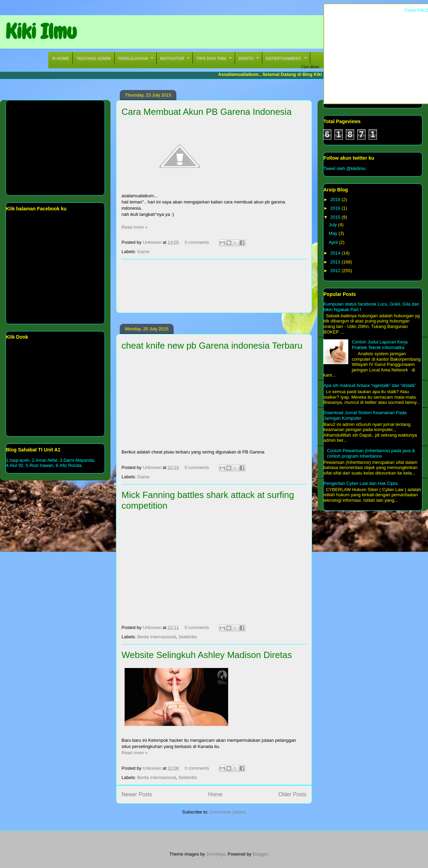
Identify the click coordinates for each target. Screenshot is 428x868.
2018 (336, 199)
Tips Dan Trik (211, 59)
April (334, 242)
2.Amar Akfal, (46, 460)
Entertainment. (284, 59)
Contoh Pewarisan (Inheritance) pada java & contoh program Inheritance (371, 453)
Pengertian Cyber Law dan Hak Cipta (361, 483)
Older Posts (293, 794)
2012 (336, 271)
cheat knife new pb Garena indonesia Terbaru (212, 346)
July (334, 225)
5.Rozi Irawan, (40, 465)
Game (143, 252)
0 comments (197, 242)
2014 (336, 253)
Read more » (134, 227)
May (334, 233)
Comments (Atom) (228, 812)
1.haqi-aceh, (18, 460)
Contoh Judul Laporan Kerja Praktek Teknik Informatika (380, 345)
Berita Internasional (157, 637)
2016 (336, 208)
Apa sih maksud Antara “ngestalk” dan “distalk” (370, 385)
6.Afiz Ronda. (69, 465)
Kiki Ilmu (41, 32)
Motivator (172, 59)
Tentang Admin (93, 59)
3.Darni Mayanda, (77, 460)
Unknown (153, 242)
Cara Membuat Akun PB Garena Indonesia (207, 112)
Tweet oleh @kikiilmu (344, 168)
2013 (336, 262)
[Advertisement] (214, 286)
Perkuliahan (133, 59)
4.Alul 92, (15, 465)
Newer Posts (137, 794)
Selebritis (188, 637)
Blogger (260, 854)
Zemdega (216, 854)
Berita (246, 59)
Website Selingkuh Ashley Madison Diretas (207, 655)
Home (60, 59)
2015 (336, 217)
